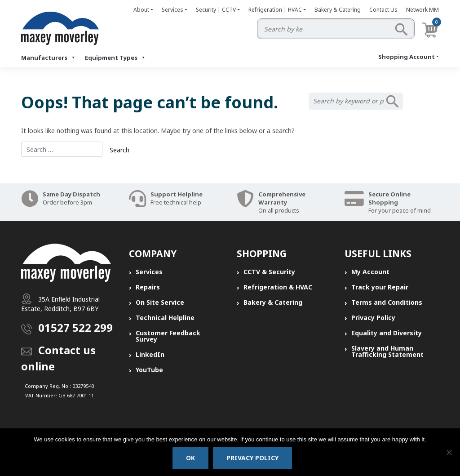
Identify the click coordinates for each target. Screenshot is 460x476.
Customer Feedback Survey (168, 336)
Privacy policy (252, 458)
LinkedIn (150, 354)
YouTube (149, 370)
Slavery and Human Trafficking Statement (387, 351)
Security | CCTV (216, 10)
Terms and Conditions (387, 302)
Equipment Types (115, 58)
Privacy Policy (373, 318)
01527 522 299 (75, 327)
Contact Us (383, 10)
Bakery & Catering (338, 10)
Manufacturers (49, 58)
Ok (190, 458)
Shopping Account (407, 57)
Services (172, 10)
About (141, 10)
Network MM (422, 10)
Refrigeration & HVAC (278, 287)
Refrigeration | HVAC (275, 10)
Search (401, 29)
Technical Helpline (165, 318)
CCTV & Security (269, 272)
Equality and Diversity (387, 333)
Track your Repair (380, 287)
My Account (370, 272)
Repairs (148, 287)
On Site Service (160, 302)
